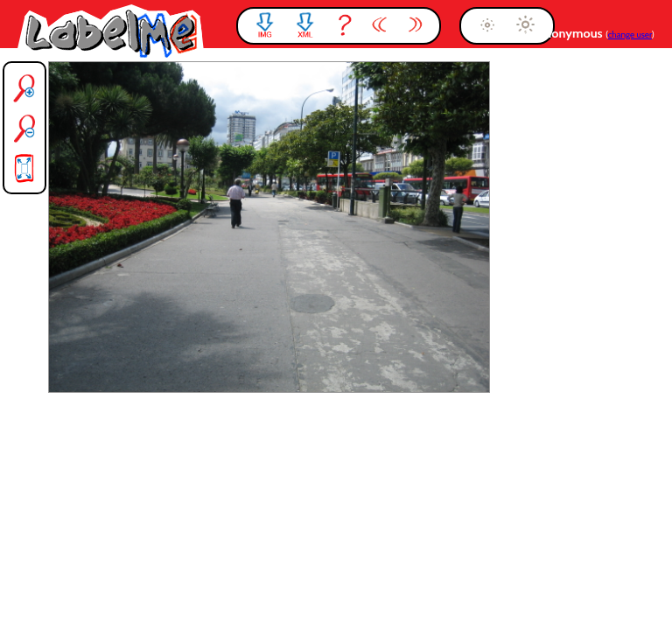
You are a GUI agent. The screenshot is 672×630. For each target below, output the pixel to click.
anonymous (572, 33)
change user (630, 35)
